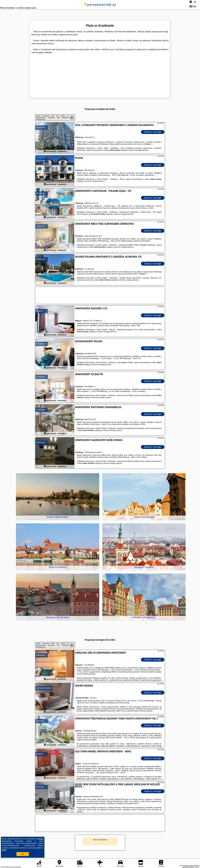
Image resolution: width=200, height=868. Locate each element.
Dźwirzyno (41, 226)
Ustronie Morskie (44, 688)
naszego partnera (142, 150)
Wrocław (40, 787)
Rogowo (40, 311)
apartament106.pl (100, 5)
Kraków (39, 754)
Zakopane (40, 655)
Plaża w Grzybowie (100, 840)
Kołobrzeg (40, 127)
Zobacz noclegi (153, 132)
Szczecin (40, 721)
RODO (4, 850)
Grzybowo (41, 160)
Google (40, 839)
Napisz (197, 867)
